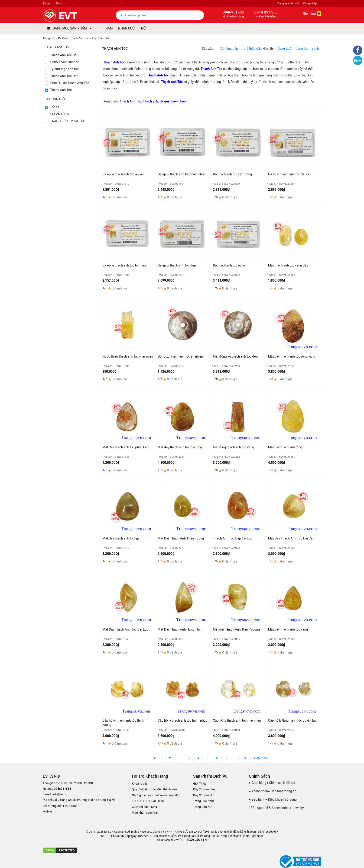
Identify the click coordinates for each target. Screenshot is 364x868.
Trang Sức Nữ (202, 807)
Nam (59, 3)
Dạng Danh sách (307, 49)
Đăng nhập (310, 3)
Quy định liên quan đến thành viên (154, 789)
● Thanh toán (258, 791)
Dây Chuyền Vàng (205, 789)
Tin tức (47, 3)
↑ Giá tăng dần (228, 49)
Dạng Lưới (285, 49)
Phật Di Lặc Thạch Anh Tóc (67, 83)
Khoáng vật (139, 784)
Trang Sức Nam (204, 801)
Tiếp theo (260, 758)
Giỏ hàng (309, 14)
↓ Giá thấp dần (252, 49)
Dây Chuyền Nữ (203, 795)
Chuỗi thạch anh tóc (62, 62)
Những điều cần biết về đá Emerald (155, 795)
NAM (109, 28)
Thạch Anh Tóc (58, 90)
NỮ (143, 28)
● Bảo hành (257, 799)
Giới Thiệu (200, 784)
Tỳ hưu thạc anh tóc (62, 69)
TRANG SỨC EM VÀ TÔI (65, 121)
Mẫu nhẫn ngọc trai (145, 813)
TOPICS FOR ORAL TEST (148, 801)
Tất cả (52, 107)
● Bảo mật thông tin (282, 791)
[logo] (71, 16)
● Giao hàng (258, 783)
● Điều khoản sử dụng (281, 799)
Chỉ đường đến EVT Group (60, 806)
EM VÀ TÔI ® (57, 114)
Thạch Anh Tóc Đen (62, 76)
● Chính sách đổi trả (281, 783)
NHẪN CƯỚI (127, 28)
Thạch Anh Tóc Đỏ (61, 55)
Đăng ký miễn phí (288, 3)
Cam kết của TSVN (144, 807)
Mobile (47, 812)
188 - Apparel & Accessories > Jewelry (276, 808)
